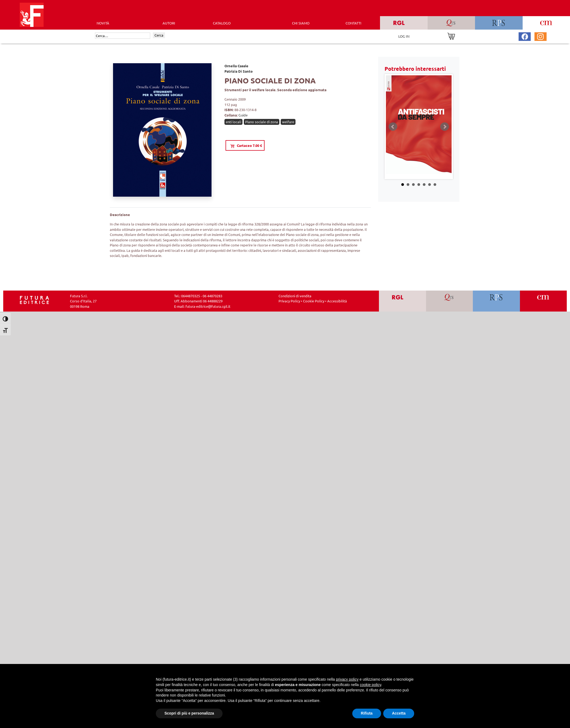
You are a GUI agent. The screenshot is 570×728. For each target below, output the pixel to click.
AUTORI (169, 23)
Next (445, 127)
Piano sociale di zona (262, 122)
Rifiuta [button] (367, 713)
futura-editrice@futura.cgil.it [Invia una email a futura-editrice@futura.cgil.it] (208, 306)
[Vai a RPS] (496, 301)
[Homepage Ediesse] (34, 299)
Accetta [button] (399, 713)
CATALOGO (222, 23)
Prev (393, 127)
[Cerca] (123, 36)
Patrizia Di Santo (239, 71)
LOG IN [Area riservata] (404, 36)
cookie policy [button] (370, 685)
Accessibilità (337, 301)
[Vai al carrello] (451, 36)
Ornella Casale (236, 66)
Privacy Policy (289, 301)
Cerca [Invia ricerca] (159, 35)
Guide (243, 115)
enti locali (233, 122)
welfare (288, 122)
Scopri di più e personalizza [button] (189, 713)
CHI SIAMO (301, 23)
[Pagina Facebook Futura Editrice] (525, 36)
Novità (103, 23)
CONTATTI (353, 23)
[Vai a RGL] (402, 301)
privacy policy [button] (347, 679)
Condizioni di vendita (295, 296)
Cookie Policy (314, 301)
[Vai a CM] (543, 301)
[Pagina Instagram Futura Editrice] (540, 36)
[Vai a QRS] (449, 301)
